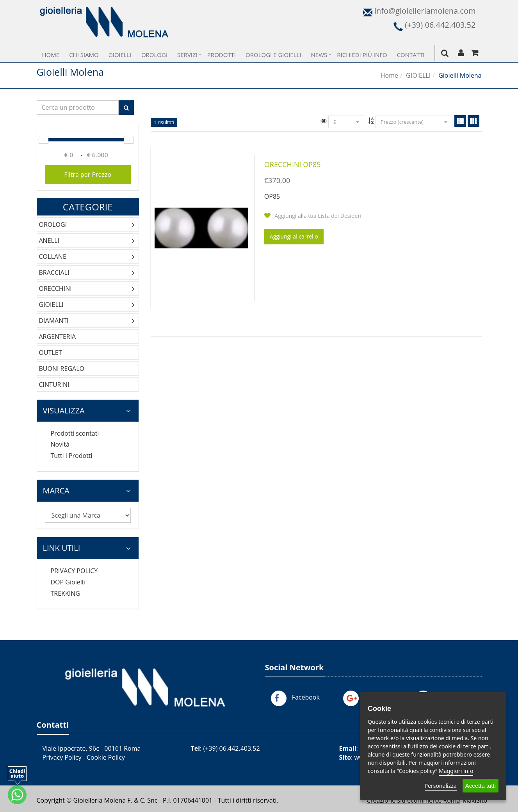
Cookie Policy (106, 757)
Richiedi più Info (362, 55)
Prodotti (222, 55)
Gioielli (120, 55)
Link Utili (87, 548)
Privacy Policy (62, 757)
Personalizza (441, 786)
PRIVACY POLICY (74, 571)
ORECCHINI (55, 288)
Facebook (306, 697)
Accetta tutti (481, 786)
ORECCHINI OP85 (293, 164)
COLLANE (53, 256)
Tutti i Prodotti (72, 456)
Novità (60, 444)
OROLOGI (53, 224)
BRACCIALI (54, 272)
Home (51, 55)
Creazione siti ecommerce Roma (413, 800)
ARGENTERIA (58, 337)
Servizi (187, 55)
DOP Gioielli (68, 582)
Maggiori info (456, 771)
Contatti (411, 55)
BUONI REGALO (62, 369)
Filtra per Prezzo (88, 175)
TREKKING (65, 593)
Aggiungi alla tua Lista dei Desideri (313, 216)
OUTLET (51, 353)
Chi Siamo (84, 55)
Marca (87, 491)
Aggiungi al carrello (294, 236)
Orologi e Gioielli (273, 55)
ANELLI (49, 240)
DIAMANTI (54, 321)
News (319, 55)
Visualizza (87, 410)
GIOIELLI (418, 75)
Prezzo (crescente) (414, 122)
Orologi (154, 55)
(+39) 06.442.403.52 (231, 748)
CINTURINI (54, 385)
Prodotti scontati (75, 433)
